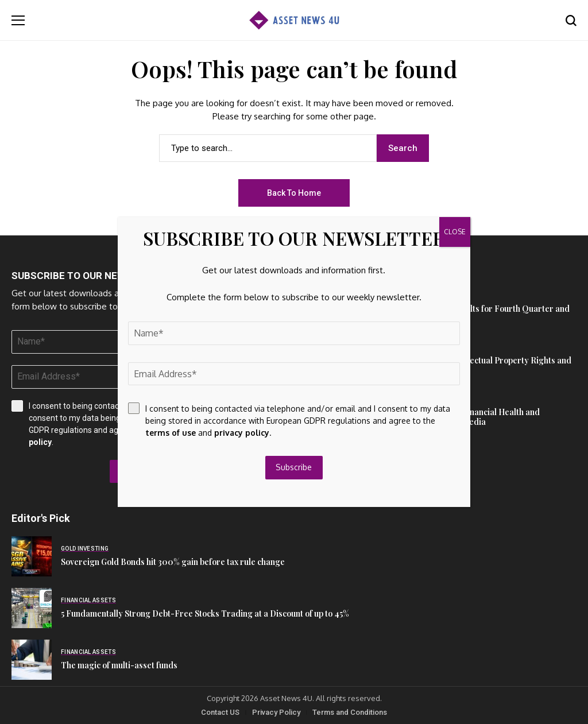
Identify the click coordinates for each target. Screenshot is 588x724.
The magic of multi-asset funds (119, 665)
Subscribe (294, 467)
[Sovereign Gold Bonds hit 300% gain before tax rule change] (32, 556)
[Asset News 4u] (294, 20)
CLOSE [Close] (455, 232)
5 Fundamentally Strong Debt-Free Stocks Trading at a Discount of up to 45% (205, 613)
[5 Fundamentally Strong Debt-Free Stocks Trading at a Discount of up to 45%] (32, 608)
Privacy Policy (276, 712)
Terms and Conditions (350, 712)
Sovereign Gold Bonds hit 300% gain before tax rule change (173, 562)
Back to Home (294, 193)
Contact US (220, 712)
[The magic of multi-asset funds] (32, 660)
